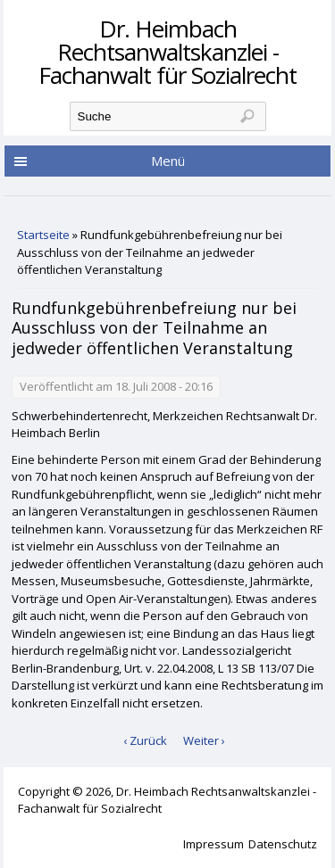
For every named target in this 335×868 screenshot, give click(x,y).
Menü (168, 161)
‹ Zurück (145, 740)
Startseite (43, 235)
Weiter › (204, 740)
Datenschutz (283, 844)
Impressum (214, 844)
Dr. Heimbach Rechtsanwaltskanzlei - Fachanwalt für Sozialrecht (167, 52)
